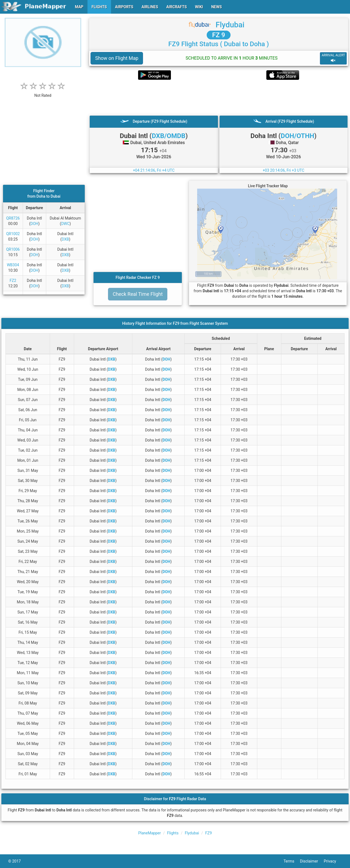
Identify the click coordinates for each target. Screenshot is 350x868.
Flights (173, 833)
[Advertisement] (219, 98)
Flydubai (230, 25)
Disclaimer (312, 861)
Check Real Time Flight (138, 294)
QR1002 (13, 234)
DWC (65, 224)
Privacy (333, 861)
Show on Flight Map (117, 58)
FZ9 (209, 833)
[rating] (43, 93)
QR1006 (13, 249)
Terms (292, 861)
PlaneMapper (149, 833)
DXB (65, 239)
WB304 (13, 265)
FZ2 (13, 280)
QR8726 (13, 218)
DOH (34, 224)
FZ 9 (219, 35)
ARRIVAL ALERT (333, 58)
